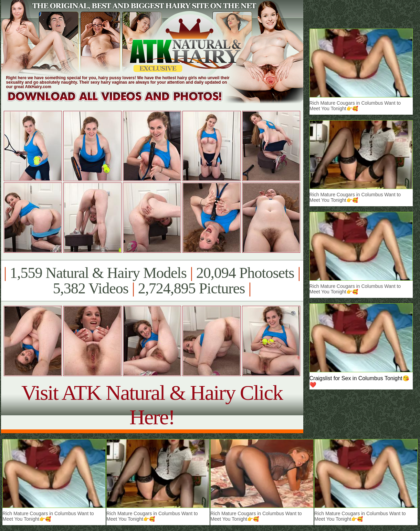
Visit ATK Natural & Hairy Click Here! (152, 405)
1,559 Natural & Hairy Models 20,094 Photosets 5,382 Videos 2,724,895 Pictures (152, 281)
